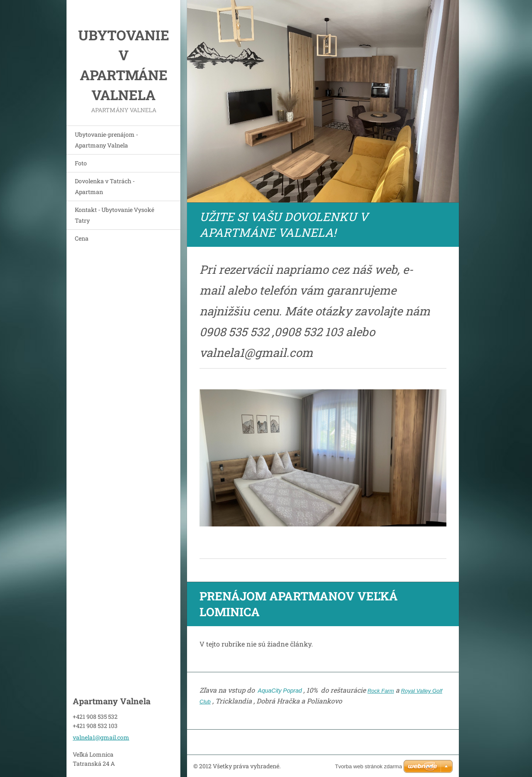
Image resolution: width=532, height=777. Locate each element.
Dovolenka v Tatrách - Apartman (105, 186)
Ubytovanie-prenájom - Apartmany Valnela (106, 140)
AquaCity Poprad (279, 691)
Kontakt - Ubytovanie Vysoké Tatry (115, 215)
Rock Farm (381, 691)
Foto (81, 163)
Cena (82, 238)
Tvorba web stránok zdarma (368, 766)
